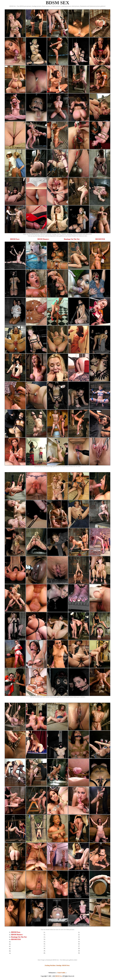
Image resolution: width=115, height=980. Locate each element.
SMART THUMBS (62, 978)
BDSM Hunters (43, 239)
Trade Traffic (61, 973)
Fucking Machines (50, 965)
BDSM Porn (15, 239)
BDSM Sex (59, 976)
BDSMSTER (100, 239)
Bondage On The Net (72, 239)
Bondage (59, 965)
